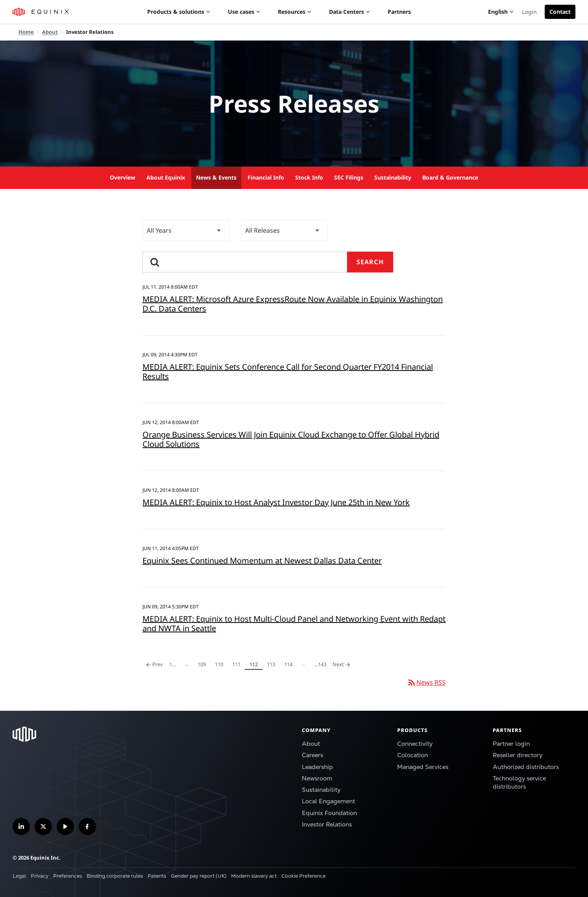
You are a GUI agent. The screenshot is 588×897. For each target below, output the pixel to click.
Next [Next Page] (343, 664)
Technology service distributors (519, 783)
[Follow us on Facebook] (87, 827)
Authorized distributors (526, 767)
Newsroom (317, 778)
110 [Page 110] (220, 665)
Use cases (244, 12)
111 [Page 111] (238, 665)
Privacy (40, 876)
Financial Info (266, 177)
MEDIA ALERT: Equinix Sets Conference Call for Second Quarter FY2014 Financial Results (288, 372)
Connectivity (415, 744)
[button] (560, 12)
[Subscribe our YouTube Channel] (65, 827)
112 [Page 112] (255, 665)
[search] (245, 262)
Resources (295, 12)
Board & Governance (450, 177)
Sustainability (393, 177)
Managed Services (423, 767)
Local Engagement (328, 801)
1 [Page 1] (175, 665)
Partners (399, 12)
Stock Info (309, 177)
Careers (312, 755)
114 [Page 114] (290, 665)
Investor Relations (327, 825)
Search (370, 262)
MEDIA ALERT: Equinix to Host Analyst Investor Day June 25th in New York (276, 502)
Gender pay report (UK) (199, 876)
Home (26, 32)
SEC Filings (349, 177)
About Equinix (166, 177)
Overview (123, 177)
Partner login (511, 744)
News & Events (216, 177)
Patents (157, 876)
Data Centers (350, 12)
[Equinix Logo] (41, 12)
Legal (19, 876)
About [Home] (50, 32)
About (311, 744)
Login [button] (529, 12)
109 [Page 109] (203, 665)
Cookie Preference (303, 876)
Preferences (67, 876)
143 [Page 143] (320, 665)
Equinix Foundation (329, 813)
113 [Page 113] (272, 665)
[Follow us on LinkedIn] (21, 827)
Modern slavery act (254, 876)
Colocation (412, 755)
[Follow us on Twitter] (43, 827)
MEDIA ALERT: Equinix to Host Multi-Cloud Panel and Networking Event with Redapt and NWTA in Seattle (294, 624)
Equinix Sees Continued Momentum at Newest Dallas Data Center (262, 561)
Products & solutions (179, 12)
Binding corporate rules (115, 876)
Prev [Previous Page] (154, 664)
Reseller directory (518, 755)
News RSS (426, 682)
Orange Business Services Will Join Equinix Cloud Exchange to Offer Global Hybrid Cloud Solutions (291, 439)
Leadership (317, 767)
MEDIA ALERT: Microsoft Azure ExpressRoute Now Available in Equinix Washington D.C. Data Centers (293, 304)
